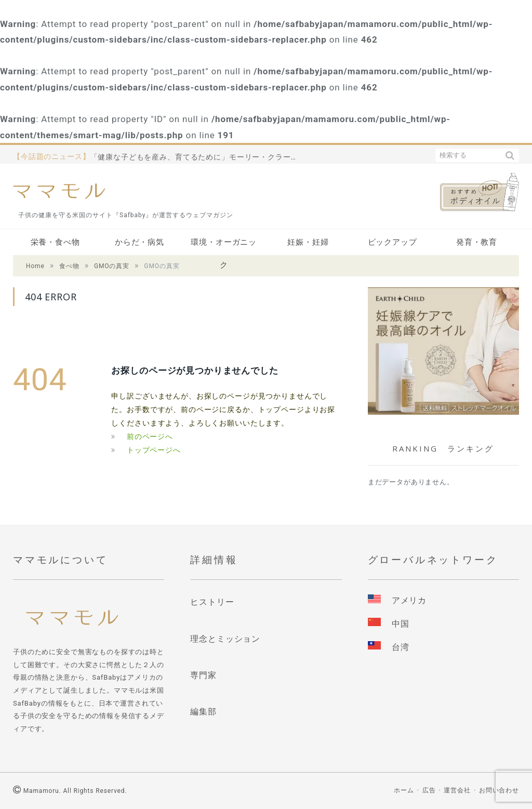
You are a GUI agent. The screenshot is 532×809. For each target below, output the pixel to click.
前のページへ (150, 436)
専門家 (203, 675)
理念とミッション (225, 639)
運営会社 (457, 790)
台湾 (401, 647)
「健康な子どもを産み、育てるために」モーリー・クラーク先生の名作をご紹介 (197, 157)
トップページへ (154, 450)
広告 (429, 790)
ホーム (404, 790)
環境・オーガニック (224, 246)
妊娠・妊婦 (308, 242)
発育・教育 (477, 242)
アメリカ (409, 600)
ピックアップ (393, 242)
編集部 (203, 712)
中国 (401, 624)
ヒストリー (212, 602)
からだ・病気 (139, 242)
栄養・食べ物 (55, 242)
